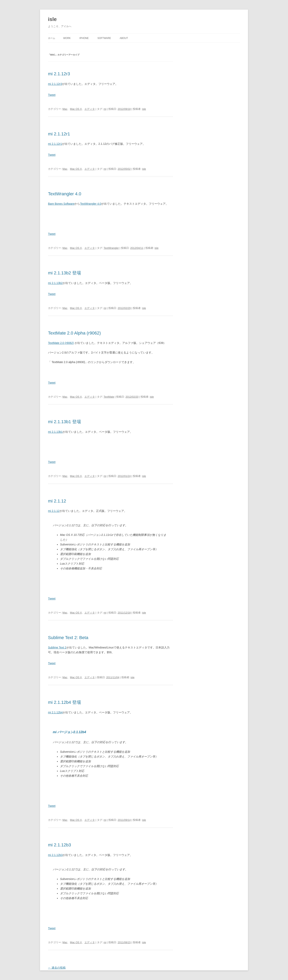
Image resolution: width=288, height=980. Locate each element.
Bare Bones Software (61, 204)
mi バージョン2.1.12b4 (69, 732)
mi (105, 109)
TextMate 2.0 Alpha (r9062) (74, 333)
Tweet (52, 95)
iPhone (84, 38)
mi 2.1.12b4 (55, 712)
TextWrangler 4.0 (65, 194)
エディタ (90, 109)
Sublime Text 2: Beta (68, 638)
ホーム (52, 38)
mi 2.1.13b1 (55, 432)
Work (67, 38)
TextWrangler (111, 248)
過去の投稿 (57, 968)
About (124, 38)
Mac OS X (76, 109)
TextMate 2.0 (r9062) (61, 343)
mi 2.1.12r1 (59, 134)
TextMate (109, 397)
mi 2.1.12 (57, 501)
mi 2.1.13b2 (55, 283)
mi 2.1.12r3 (59, 74)
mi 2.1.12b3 (59, 845)
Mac (65, 109)
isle (52, 19)
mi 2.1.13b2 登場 (64, 273)
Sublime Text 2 (57, 647)
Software (104, 38)
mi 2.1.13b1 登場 (64, 422)
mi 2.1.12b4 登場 (64, 702)
